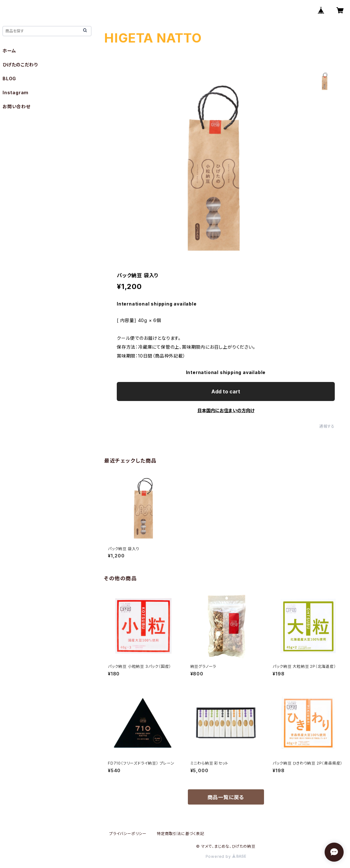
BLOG (9, 79)
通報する (327, 426)
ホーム (9, 51)
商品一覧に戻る (226, 797)
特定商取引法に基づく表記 (181, 834)
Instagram (16, 92)
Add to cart (226, 391)
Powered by (226, 856)
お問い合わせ (17, 106)
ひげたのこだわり (20, 65)
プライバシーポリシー (128, 834)
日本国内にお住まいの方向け (226, 410)
